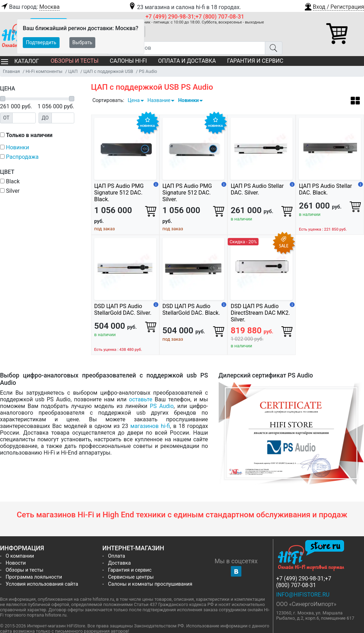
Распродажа (22, 157)
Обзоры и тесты (74, 61)
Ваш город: (30, 7)
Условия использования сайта (42, 584)
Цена (133, 100)
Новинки (188, 100)
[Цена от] (24, 118)
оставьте (141, 399)
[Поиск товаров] (186, 48)
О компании (20, 556)
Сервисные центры (131, 577)
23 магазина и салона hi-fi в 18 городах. (184, 7)
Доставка (119, 563)
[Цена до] (63, 118)
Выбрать (83, 42)
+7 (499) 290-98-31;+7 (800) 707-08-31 (195, 17)
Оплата (116, 556)
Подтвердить (41, 42)
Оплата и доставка (187, 61)
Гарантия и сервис (255, 61)
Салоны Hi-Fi (128, 61)
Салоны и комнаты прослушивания (150, 584)
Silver (10, 191)
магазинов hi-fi (150, 426)
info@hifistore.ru (303, 595)
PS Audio (162, 406)
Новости (16, 563)
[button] (334, 6)
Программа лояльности (34, 577)
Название (159, 100)
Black (10, 181)
